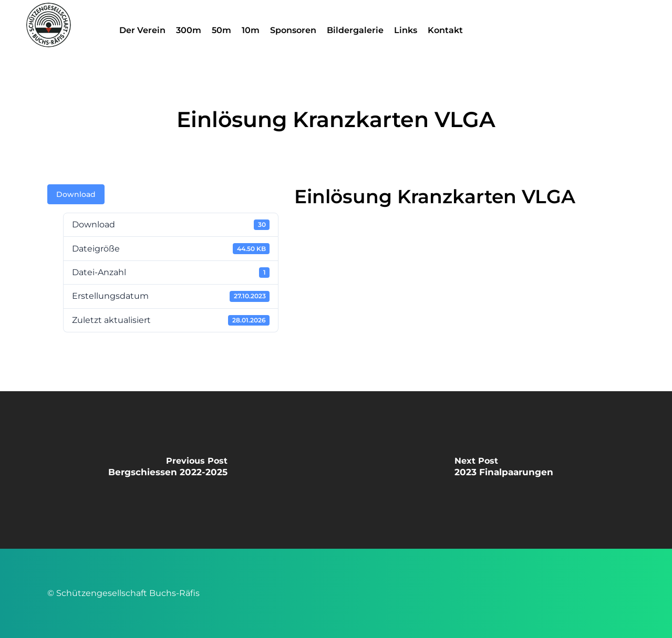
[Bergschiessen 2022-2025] (168, 470)
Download (76, 194)
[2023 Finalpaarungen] (504, 470)
